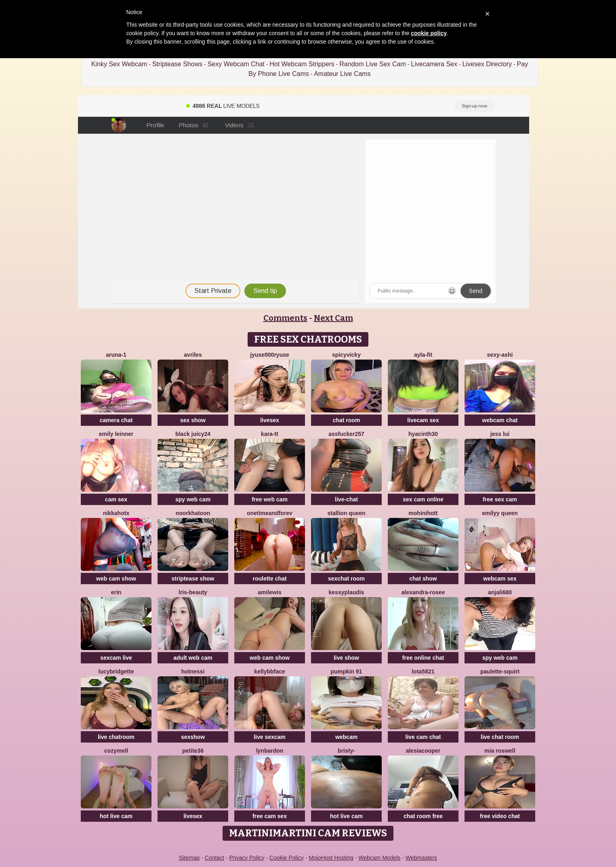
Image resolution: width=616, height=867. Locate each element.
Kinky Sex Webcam (119, 64)
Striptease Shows (178, 64)
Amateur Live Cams (342, 74)
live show (346, 658)
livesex (270, 420)
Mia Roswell (500, 751)
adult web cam (193, 658)
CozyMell (116, 751)
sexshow (193, 737)
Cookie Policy (287, 858)
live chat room (500, 737)
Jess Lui (500, 434)
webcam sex (500, 579)
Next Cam (333, 318)
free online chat (423, 658)
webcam (346, 737)
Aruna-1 (116, 355)
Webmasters (421, 858)
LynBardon (270, 751)
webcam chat (500, 420)
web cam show (116, 579)
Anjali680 (500, 592)
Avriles (193, 355)
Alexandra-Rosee (423, 592)
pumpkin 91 (347, 671)
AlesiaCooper (423, 751)
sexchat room (346, 579)
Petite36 (193, 751)
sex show (193, 420)
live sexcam (270, 737)
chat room (347, 420)
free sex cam (500, 499)
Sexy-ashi (500, 355)
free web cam (270, 499)
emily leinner (116, 434)
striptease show (193, 579)
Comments (285, 318)
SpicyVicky (346, 355)
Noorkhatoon (193, 513)
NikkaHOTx (116, 513)
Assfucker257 (346, 434)
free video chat (500, 816)
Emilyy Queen (500, 513)
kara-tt (270, 434)
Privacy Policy (247, 858)
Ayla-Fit (423, 355)
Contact (214, 858)
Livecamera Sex (434, 64)
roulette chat (269, 579)
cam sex (116, 499)
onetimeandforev (270, 513)
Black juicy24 (193, 434)
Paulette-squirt (500, 671)
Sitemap (189, 858)
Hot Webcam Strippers (302, 64)
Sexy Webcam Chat (236, 64)
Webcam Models (379, 858)
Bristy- (346, 751)
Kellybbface (269, 671)
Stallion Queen (346, 513)
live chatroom (116, 737)
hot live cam (116, 816)
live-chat (346, 499)
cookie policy (429, 33)
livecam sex (423, 420)
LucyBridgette (116, 671)
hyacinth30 (423, 434)
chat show (423, 579)
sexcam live (116, 658)
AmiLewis (269, 592)
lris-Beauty (193, 592)
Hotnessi (193, 671)
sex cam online (423, 499)
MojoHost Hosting (331, 858)
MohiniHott (423, 513)
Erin (116, 592)
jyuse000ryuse (270, 355)
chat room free (423, 816)
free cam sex (270, 816)
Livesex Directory (487, 64)
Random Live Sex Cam (373, 64)
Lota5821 (423, 671)
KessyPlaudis (347, 592)
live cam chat (423, 737)
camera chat (116, 420)
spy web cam (193, 499)
